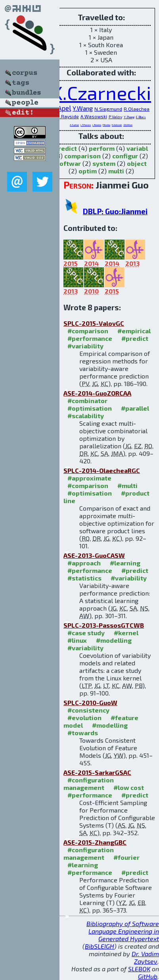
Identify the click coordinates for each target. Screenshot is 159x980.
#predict (135, 338)
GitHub (148, 976)
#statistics (84, 578)
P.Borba (106, 125)
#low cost (129, 787)
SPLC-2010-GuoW (90, 702)
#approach (84, 563)
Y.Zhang (129, 117)
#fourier (126, 857)
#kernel (126, 633)
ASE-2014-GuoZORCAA (97, 393)
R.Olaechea (137, 109)
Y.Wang (83, 108)
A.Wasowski (94, 116)
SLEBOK (139, 969)
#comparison (88, 331)
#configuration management (89, 784)
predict (66, 148)
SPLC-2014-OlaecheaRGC (102, 470)
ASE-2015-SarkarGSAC (97, 772)
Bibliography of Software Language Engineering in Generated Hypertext (123, 931)
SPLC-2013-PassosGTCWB (104, 625)
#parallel (135, 408)
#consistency (88, 710)
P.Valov (115, 117)
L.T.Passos (86, 125)
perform (102, 148)
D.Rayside (68, 116)
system (104, 163)
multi (116, 171)
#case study (86, 633)
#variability (85, 346)
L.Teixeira (97, 125)
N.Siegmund (108, 109)
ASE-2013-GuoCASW (94, 555)
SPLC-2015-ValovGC (94, 323)
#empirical (134, 331)
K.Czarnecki (101, 92)
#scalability (86, 416)
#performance (90, 338)
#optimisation (90, 408)
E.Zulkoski (117, 125)
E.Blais (141, 117)
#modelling (114, 640)
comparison (82, 156)
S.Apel (62, 108)
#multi (127, 485)
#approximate (89, 478)
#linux (77, 640)
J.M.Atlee (128, 125)
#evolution (84, 718)
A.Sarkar (74, 125)
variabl (137, 148)
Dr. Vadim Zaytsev (145, 957)
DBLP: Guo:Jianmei (115, 211)
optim (88, 171)
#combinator (87, 401)
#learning (125, 563)
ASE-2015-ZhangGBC (95, 842)
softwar (68, 163)
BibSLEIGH (100, 946)
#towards (83, 733)
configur (125, 156)
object (137, 163)
